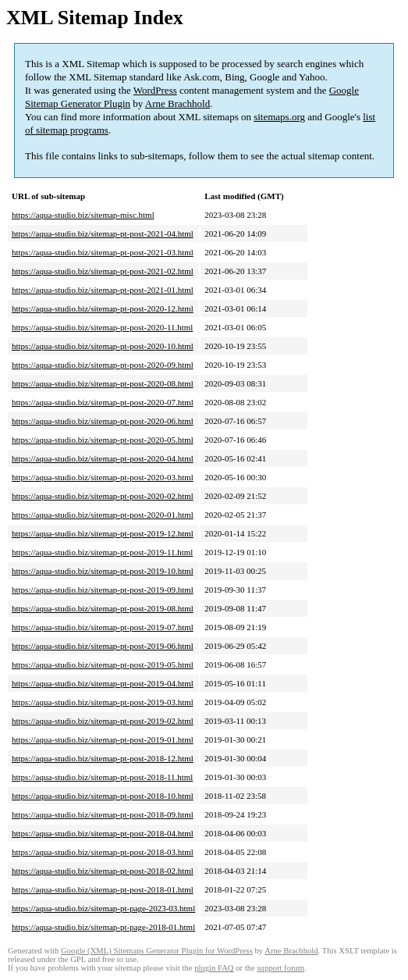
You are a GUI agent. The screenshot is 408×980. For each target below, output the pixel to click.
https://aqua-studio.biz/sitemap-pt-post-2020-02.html (103, 496)
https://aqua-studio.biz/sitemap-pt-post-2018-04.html (103, 833)
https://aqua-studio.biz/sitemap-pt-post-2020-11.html (102, 327)
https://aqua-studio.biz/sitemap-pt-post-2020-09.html (103, 365)
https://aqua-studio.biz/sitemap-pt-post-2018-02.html (103, 871)
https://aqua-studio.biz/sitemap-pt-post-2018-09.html (103, 814)
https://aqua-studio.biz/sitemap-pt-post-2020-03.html (103, 477)
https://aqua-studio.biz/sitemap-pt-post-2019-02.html (103, 721)
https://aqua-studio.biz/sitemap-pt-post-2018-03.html (103, 852)
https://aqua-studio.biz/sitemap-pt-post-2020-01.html (103, 515)
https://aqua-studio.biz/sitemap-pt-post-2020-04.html (103, 458)
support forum (280, 968)
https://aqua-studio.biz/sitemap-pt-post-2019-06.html (103, 646)
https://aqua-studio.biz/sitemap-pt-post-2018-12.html (103, 758)
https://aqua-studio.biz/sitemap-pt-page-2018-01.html (103, 927)
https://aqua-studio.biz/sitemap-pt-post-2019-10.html (103, 571)
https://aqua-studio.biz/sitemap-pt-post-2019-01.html (103, 739)
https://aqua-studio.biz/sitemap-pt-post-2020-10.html (103, 346)
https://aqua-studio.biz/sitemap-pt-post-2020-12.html (103, 308)
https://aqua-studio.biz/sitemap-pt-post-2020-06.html (103, 421)
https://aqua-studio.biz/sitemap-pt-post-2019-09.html (103, 590)
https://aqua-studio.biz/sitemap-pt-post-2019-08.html (103, 608)
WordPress (155, 90)
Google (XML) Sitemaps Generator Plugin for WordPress (157, 951)
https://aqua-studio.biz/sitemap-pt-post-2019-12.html (103, 533)
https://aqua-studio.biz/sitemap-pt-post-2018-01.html (103, 889)
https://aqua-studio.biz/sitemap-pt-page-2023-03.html (103, 908)
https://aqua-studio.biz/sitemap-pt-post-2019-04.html (103, 683)
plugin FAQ (214, 968)
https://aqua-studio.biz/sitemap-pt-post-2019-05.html (103, 665)
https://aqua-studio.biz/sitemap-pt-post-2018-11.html (102, 777)
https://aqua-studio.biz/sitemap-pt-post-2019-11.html (102, 552)
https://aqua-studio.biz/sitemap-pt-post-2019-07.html (103, 627)
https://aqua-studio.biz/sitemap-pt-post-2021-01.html (103, 290)
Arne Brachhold (177, 103)
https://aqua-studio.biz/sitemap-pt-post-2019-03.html (103, 702)
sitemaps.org (279, 117)
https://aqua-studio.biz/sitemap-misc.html (83, 215)
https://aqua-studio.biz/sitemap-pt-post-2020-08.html (103, 383)
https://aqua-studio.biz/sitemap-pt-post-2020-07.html (103, 402)
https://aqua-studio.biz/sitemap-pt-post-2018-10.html (103, 796)
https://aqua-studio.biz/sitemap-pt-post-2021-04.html (103, 233)
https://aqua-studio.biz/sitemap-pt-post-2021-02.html (103, 271)
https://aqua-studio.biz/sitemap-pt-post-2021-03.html (103, 252)
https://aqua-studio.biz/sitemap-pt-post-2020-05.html (103, 440)
